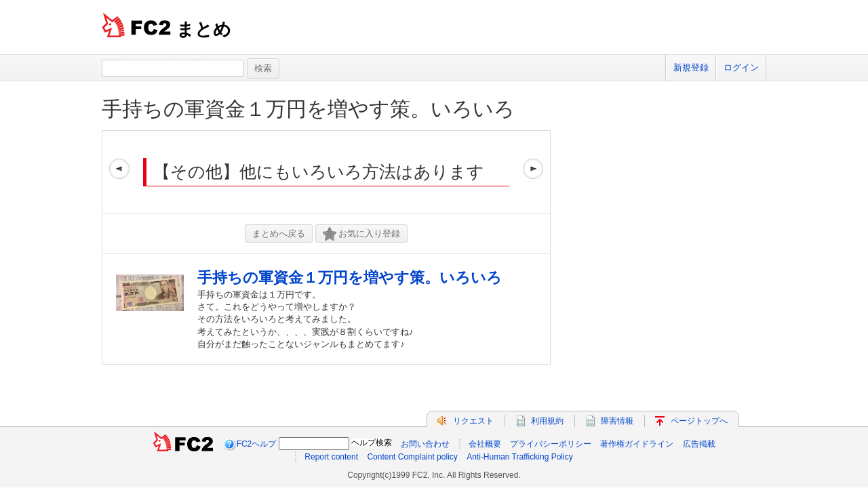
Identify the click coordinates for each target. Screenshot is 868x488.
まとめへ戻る (279, 233)
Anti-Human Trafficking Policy (520, 457)
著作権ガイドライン (637, 444)
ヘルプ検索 (372, 443)
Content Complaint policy (412, 457)
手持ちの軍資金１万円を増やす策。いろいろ (308, 109)
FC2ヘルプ (257, 444)
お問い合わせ (425, 444)
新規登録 (691, 67)
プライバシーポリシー (551, 444)
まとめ (204, 29)
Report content (331, 457)
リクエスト (473, 421)
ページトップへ (699, 421)
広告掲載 (699, 444)
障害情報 (617, 421)
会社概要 (485, 444)
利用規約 (547, 421)
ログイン (741, 67)
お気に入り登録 (361, 234)
